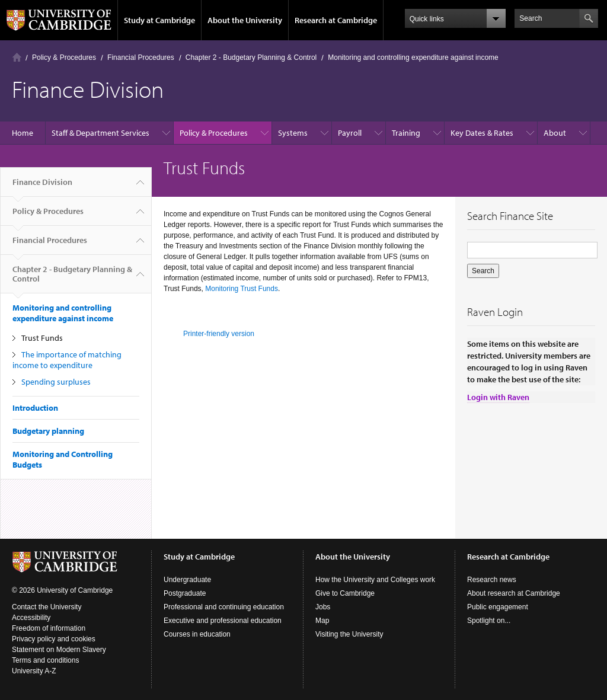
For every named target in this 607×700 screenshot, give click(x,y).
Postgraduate (185, 593)
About (555, 133)
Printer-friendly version (219, 334)
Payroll (350, 133)
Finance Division (42, 187)
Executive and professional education (223, 621)
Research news (492, 580)
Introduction (35, 408)
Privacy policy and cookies (54, 639)
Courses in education (197, 634)
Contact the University (47, 607)
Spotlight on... (489, 621)
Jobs (323, 607)
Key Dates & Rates (482, 133)
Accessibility (31, 618)
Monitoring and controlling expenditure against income (413, 57)
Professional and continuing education (224, 607)
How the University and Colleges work (375, 580)
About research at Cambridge (514, 593)
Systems (293, 133)
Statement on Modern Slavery (59, 650)
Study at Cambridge (159, 20)
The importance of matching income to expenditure (67, 360)
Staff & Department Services (100, 133)
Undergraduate (187, 580)
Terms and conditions (45, 660)
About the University (245, 20)
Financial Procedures (141, 57)
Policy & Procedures (64, 57)
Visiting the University (349, 634)
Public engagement (498, 607)
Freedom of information (49, 628)
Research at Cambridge (336, 20)
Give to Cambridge (345, 593)
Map (322, 621)
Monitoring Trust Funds (242, 289)
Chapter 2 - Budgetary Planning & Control (251, 57)
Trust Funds (42, 338)
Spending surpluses (56, 382)
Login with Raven (498, 397)
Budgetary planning (48, 431)
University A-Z (34, 671)
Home (17, 57)
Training (406, 133)
